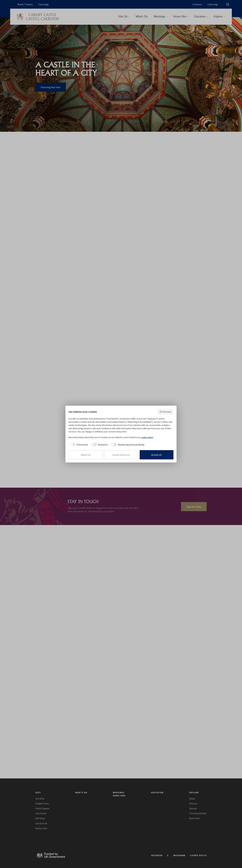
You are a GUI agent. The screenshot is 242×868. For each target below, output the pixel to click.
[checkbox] (78, 445)
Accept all (156, 455)
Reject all (86, 455)
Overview (165, 412)
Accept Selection (121, 455)
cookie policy (147, 437)
